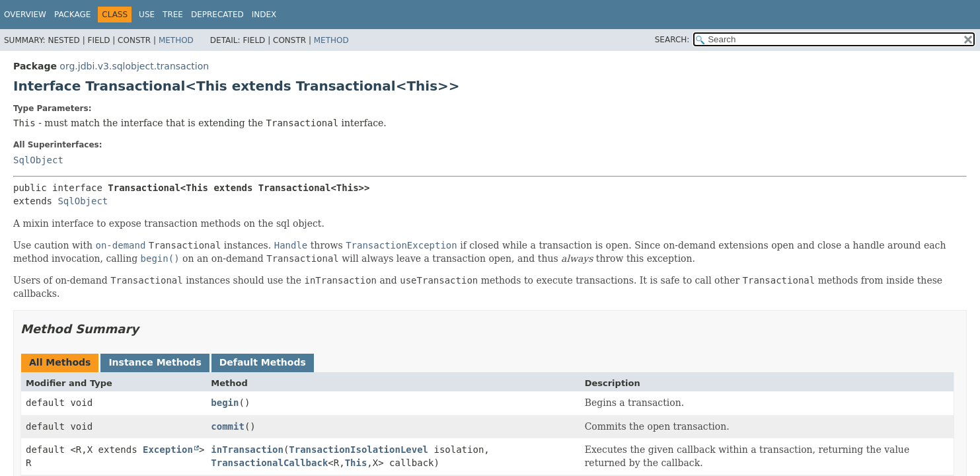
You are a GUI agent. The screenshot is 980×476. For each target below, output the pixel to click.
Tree (173, 15)
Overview (25, 15)
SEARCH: (672, 40)
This (356, 463)
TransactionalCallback (269, 463)
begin (225, 403)
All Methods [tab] (60, 362)
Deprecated (217, 15)
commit (228, 426)
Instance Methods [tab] (155, 362)
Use (147, 15)
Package (72, 15)
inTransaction (247, 450)
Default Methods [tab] (263, 362)
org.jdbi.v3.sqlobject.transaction (134, 66)
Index (264, 15)
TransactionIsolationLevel (358, 450)
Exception (168, 450)
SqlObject (38, 160)
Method (176, 40)
